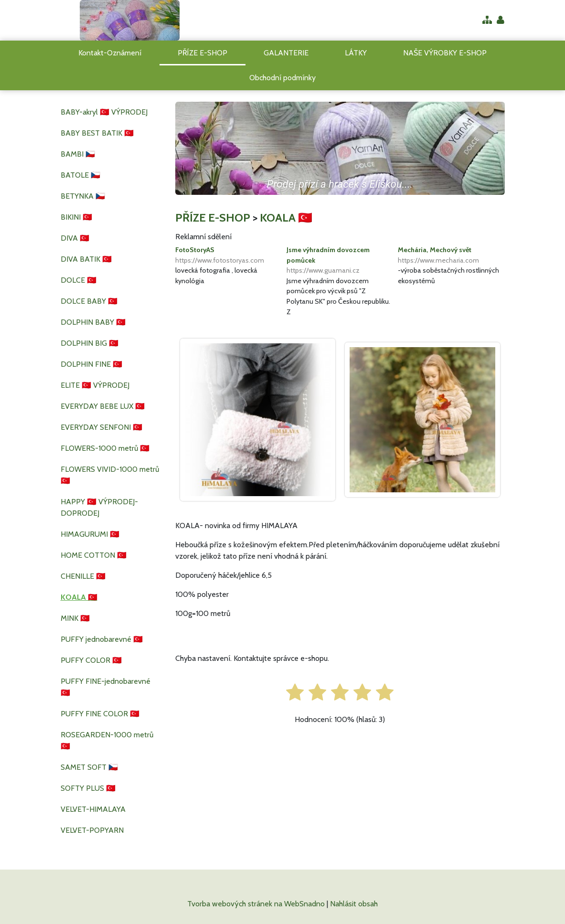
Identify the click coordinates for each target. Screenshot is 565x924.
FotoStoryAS (229, 255)
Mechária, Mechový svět (451, 255)
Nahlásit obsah (354, 904)
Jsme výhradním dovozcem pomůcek (340, 261)
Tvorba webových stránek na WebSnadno (256, 904)
